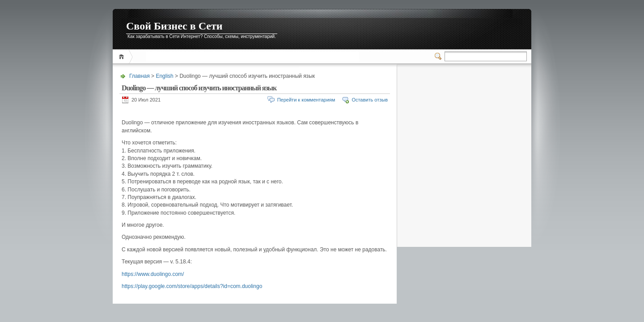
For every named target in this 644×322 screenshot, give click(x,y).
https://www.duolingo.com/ (153, 274)
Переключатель (440, 56)
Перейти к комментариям (306, 100)
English (164, 76)
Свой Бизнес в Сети (174, 26)
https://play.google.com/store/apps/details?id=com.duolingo (192, 286)
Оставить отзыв (370, 100)
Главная (123, 57)
